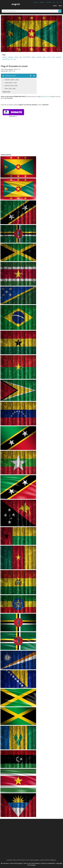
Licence (35, 2)
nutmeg (58, 57)
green (44, 57)
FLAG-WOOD (27, 57)
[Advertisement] (16, 138)
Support (42, 2)
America (5, 57)
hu (54, 2)
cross (53, 57)
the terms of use (46, 96)
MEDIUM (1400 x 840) (11, 86)
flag (20, 57)
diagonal (11, 57)
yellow (33, 57)
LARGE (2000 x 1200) (11, 83)
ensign (16, 57)
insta (55, 6)
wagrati (16, 4)
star (15, 59)
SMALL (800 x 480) (10, 89)
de (61, 2)
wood (49, 57)
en (57, 2)
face (60, 6)
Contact (49, 2)
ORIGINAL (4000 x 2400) (12, 80)
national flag (6, 59)
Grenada (39, 57)
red (12, 59)
